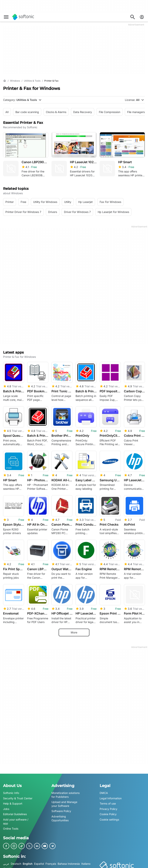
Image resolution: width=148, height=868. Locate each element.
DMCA (104, 791)
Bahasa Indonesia (69, 861)
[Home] (5, 81)
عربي (6, 861)
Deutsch (16, 861)
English (28, 861)
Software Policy (61, 809)
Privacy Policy (108, 807)
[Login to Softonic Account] (142, 17)
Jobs (6, 807)
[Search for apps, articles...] (133, 17)
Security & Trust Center (18, 796)
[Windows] (15, 81)
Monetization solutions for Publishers (66, 793)
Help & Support (13, 801)
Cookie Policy (108, 812)
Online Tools (11, 826)
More (74, 630)
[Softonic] (23, 17)
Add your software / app (16, 819)
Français (51, 861)
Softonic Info (11, 791)
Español (39, 861)
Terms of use (108, 801)
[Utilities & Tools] (32, 81)
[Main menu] (6, 17)
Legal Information (111, 796)
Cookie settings (109, 817)
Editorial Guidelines (15, 812)
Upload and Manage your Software (64, 802)
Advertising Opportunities (60, 816)
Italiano (86, 861)
